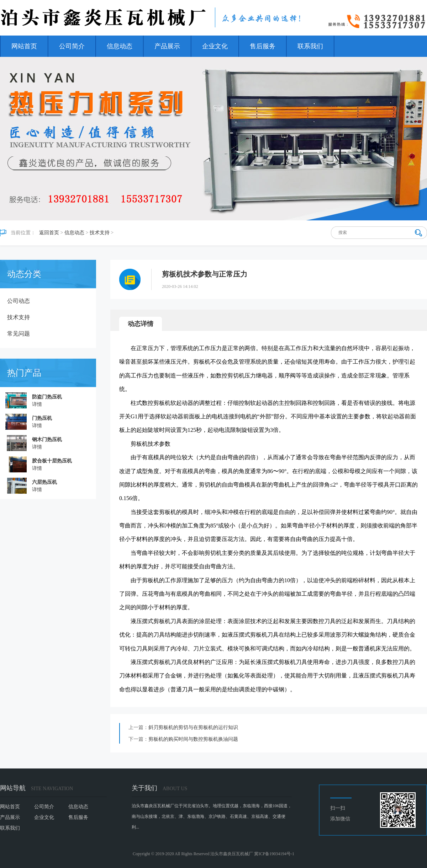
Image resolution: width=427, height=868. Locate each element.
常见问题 (19, 334)
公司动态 (19, 301)
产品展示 (167, 46)
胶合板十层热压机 (52, 461)
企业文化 (215, 46)
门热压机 (42, 418)
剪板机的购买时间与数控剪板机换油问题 (193, 739)
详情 (37, 404)
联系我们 (310, 46)
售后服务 (263, 46)
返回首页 (49, 233)
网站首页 (24, 46)
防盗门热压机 (47, 397)
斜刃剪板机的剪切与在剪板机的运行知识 (193, 727)
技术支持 (100, 233)
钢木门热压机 (47, 440)
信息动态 (120, 46)
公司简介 (72, 46)
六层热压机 (44, 482)
